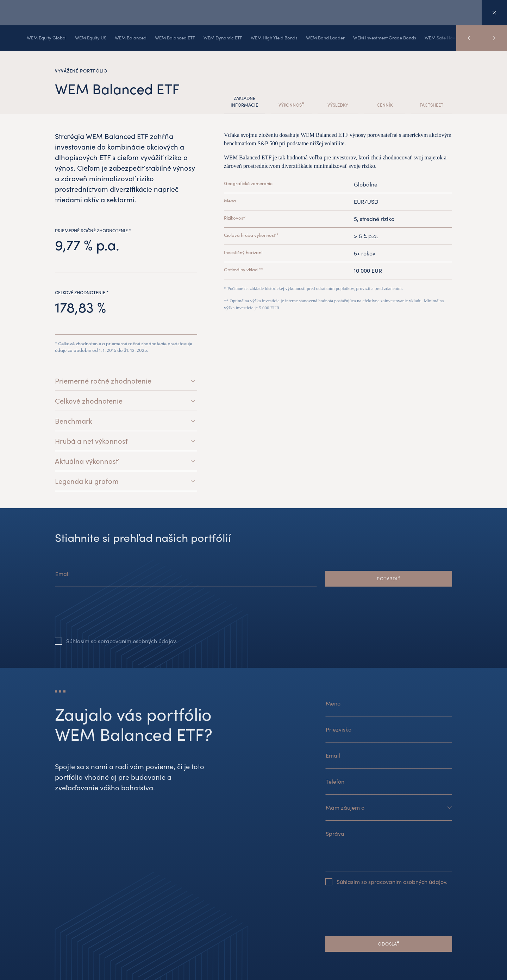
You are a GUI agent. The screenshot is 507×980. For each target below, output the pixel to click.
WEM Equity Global (47, 38)
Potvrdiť (389, 578)
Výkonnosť (291, 105)
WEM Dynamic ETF (223, 38)
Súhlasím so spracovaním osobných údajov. (122, 641)
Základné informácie (244, 102)
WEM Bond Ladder (325, 38)
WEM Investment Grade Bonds (385, 38)
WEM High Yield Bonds (274, 38)
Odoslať (389, 944)
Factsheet (431, 105)
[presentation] (108, 618)
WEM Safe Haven (442, 38)
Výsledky (338, 105)
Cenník (385, 105)
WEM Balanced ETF (175, 38)
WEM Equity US (91, 38)
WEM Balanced (131, 38)
